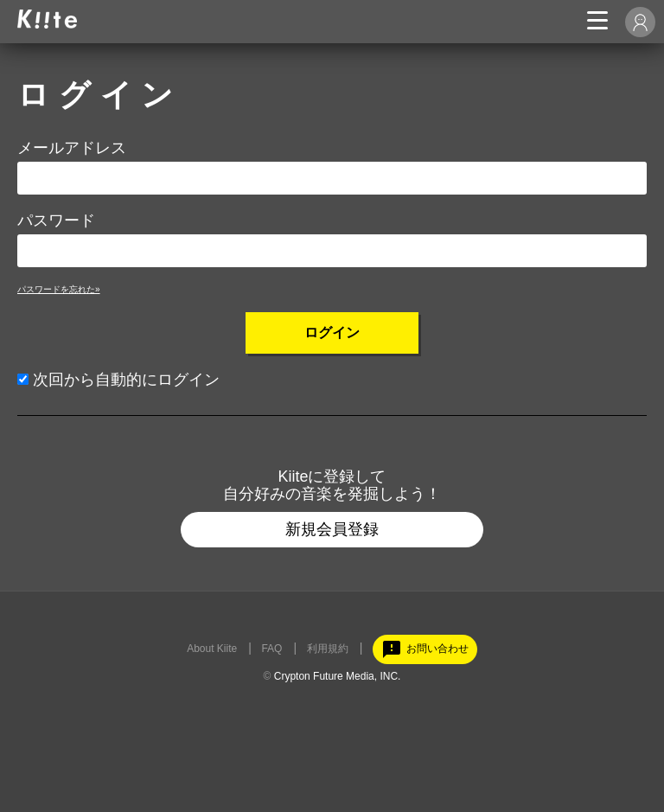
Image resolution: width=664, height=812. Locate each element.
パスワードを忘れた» (59, 289)
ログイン (332, 332)
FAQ (271, 649)
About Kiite (212, 649)
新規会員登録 (332, 529)
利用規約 (328, 649)
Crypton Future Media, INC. (338, 676)
